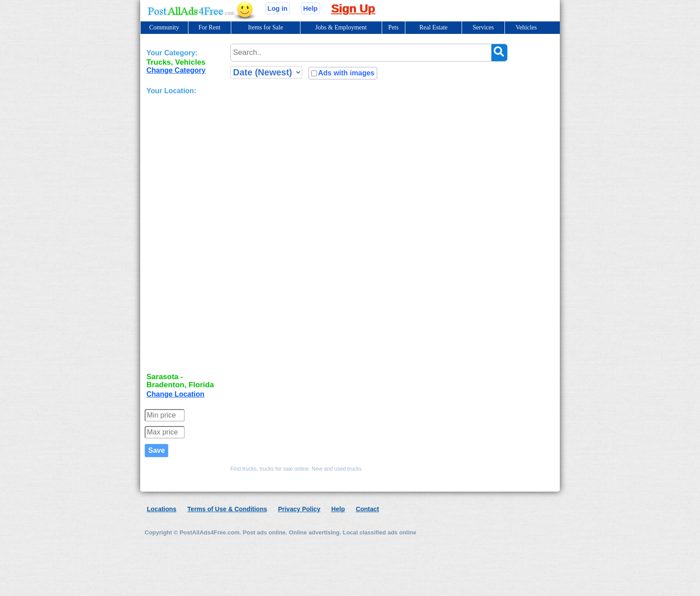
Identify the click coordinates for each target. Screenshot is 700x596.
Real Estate (433, 27)
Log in (277, 8)
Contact (367, 509)
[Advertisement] (182, 235)
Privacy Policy (299, 509)
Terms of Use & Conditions (227, 509)
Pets (394, 27)
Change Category (176, 70)
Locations (162, 509)
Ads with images (346, 73)
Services (483, 27)
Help (310, 8)
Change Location (175, 394)
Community (164, 27)
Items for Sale (266, 27)
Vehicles (526, 27)
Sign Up (353, 8)
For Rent (209, 27)
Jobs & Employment (341, 27)
